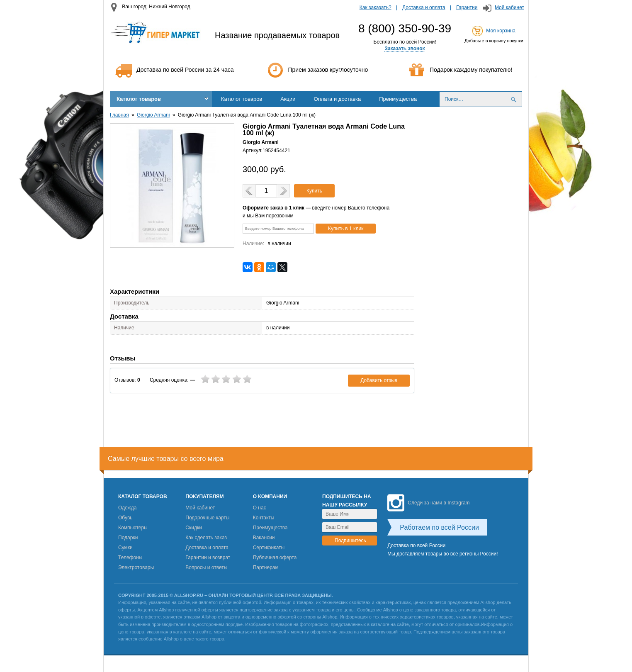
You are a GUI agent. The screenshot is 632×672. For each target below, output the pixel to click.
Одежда (127, 508)
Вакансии (264, 538)
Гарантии (467, 7)
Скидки (194, 528)
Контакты (264, 518)
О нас (260, 508)
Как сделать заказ (206, 538)
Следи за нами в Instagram (428, 503)
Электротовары (136, 567)
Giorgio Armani (153, 115)
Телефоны (130, 558)
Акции (288, 99)
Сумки (125, 548)
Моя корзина (501, 31)
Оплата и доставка (338, 99)
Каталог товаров (139, 99)
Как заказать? (376, 7)
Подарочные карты (207, 518)
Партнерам (266, 567)
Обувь (125, 518)
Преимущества (398, 99)
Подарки (128, 538)
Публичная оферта (275, 558)
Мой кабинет (509, 7)
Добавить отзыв (379, 380)
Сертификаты (269, 548)
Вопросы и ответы (206, 567)
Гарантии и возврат (208, 558)
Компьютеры (133, 528)
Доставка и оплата (424, 7)
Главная (119, 115)
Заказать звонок (405, 49)
